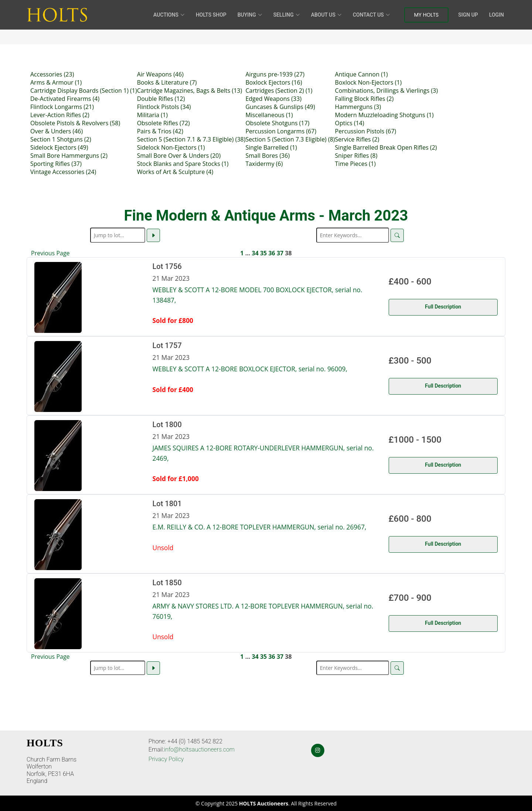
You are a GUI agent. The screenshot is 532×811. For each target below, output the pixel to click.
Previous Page (50, 253)
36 (272, 253)
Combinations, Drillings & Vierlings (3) (387, 91)
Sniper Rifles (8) (356, 156)
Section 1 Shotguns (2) (61, 139)
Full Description (443, 307)
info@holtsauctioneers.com (199, 749)
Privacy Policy (166, 759)
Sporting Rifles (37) (56, 164)
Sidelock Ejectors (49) (59, 147)
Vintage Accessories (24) (63, 172)
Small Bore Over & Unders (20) (179, 156)
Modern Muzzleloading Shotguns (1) (384, 115)
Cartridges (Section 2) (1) (279, 91)
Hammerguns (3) (358, 107)
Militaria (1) (152, 115)
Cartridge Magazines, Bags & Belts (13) (190, 91)
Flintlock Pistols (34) (164, 107)
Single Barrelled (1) (271, 147)
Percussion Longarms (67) (281, 131)
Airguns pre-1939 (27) (275, 74)
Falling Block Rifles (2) (364, 99)
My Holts (427, 15)
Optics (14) (350, 123)
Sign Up (468, 15)
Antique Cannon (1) (362, 74)
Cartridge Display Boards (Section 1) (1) (84, 91)
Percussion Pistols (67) (366, 131)
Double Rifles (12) (161, 99)
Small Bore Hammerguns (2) (69, 156)
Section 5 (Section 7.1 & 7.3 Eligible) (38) (191, 139)
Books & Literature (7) (167, 82)
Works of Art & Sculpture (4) (175, 172)
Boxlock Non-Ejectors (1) (369, 82)
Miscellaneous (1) (269, 115)
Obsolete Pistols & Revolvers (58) (75, 123)
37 (280, 253)
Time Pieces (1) (355, 164)
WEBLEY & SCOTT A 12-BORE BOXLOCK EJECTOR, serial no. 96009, (250, 369)
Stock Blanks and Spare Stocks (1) (183, 164)
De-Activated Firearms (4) (65, 99)
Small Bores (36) (267, 156)
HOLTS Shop (211, 15)
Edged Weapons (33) (273, 99)
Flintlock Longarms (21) (62, 107)
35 (263, 253)
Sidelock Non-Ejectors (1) (171, 147)
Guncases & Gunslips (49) (280, 107)
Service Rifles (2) (357, 139)
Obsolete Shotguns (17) (277, 123)
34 (255, 253)
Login (497, 15)
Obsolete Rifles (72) (163, 123)
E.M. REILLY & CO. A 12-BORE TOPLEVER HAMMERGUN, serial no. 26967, (260, 527)
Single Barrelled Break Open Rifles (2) (386, 147)
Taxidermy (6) (264, 164)
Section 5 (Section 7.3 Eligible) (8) (290, 139)
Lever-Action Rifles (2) (60, 115)
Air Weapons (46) (160, 74)
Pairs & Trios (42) (160, 131)
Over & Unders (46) (57, 131)
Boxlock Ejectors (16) (274, 82)
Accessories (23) (52, 74)
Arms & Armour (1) (56, 82)
